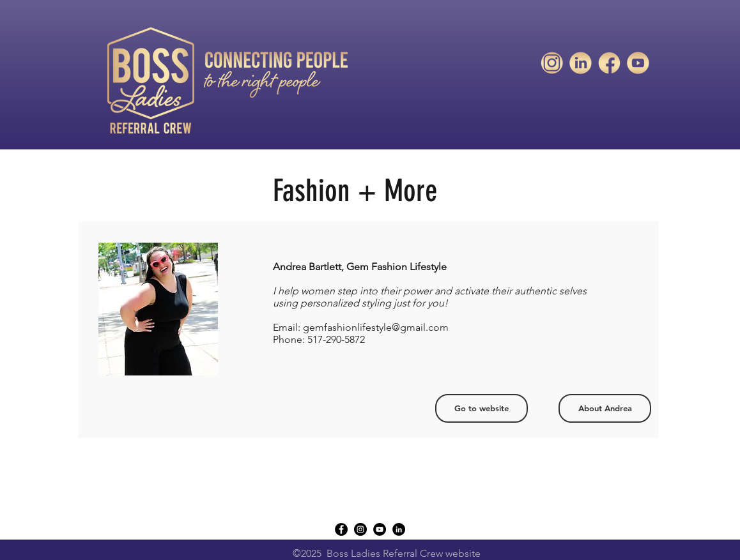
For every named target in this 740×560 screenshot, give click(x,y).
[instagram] (360, 529)
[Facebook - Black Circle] (341, 529)
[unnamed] (638, 63)
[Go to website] (482, 408)
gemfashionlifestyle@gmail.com (376, 327)
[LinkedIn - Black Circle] (399, 529)
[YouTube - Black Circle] (380, 529)
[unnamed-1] (581, 63)
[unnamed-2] (609, 63)
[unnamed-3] (552, 63)
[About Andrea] (605, 408)
